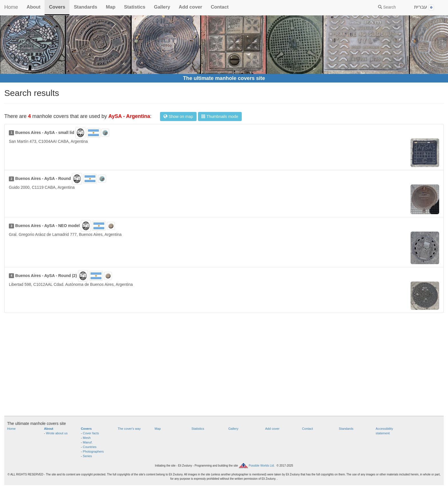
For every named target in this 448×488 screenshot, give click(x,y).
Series (87, 456)
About (33, 7)
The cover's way (129, 429)
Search (387, 7)
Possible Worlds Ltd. (262, 466)
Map (111, 7)
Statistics (135, 7)
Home (11, 7)
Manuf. (88, 442)
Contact (220, 7)
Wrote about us (57, 433)
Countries (90, 447)
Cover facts (91, 433)
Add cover (191, 7)
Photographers (93, 451)
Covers (57, 7)
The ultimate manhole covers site (224, 78)
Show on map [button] (178, 117)
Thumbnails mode (220, 117)
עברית (424, 7)
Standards (85, 7)
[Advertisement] (224, 367)
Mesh (87, 438)
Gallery (162, 7)
